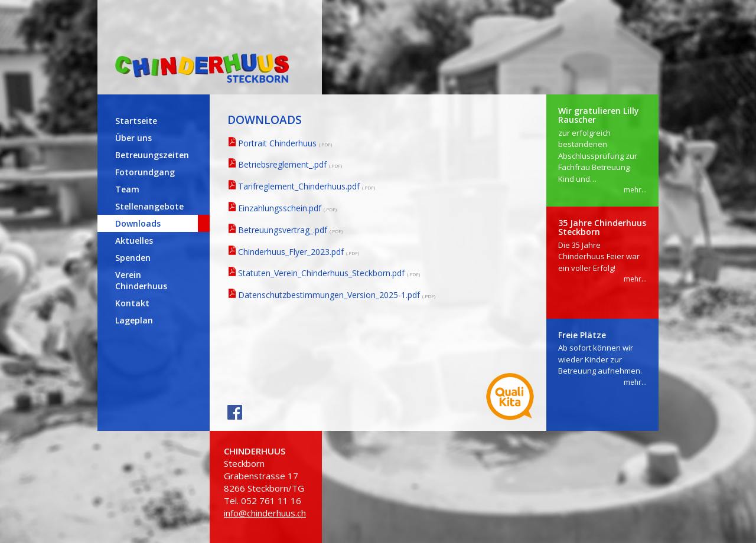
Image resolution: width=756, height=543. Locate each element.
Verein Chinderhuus (141, 280)
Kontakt (132, 303)
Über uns (133, 138)
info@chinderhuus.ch (265, 513)
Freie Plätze (582, 335)
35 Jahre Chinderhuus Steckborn (602, 227)
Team (127, 189)
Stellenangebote (149, 206)
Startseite (136, 121)
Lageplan (134, 320)
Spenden (133, 258)
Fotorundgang (145, 172)
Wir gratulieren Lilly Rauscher (599, 115)
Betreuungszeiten (152, 155)
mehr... (635, 190)
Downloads (138, 223)
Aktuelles (134, 241)
